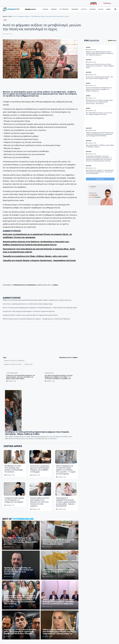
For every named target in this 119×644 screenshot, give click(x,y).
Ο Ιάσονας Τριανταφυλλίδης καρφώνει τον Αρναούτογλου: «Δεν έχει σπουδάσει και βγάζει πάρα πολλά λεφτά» (21, 377)
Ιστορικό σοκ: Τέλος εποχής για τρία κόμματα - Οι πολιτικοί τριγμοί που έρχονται (29, 311)
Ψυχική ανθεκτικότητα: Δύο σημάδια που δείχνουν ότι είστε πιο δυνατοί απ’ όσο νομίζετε (40, 502)
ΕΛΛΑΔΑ (101, 9)
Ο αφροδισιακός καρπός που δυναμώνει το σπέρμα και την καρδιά (14, 500)
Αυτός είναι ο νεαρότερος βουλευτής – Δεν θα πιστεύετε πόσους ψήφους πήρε (28, 304)
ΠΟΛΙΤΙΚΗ (45, 9)
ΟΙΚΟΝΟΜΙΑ (75, 9)
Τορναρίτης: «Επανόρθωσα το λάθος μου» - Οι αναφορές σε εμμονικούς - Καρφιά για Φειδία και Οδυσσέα (20, 632)
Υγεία (10, 16)
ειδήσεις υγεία (28, 364)
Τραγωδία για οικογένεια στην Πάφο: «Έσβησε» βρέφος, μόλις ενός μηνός (35, 256)
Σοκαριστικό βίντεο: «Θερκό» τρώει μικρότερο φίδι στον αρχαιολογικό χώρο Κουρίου (30, 315)
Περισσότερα (100, 179)
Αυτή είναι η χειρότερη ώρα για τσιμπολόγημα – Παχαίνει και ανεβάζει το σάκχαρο (40, 469)
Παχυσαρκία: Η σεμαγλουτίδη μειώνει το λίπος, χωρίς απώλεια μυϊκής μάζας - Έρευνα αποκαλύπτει (66, 502)
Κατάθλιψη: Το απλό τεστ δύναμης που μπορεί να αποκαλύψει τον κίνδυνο (14, 469)
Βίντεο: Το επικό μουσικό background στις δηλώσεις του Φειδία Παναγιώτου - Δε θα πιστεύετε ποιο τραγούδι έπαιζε (40, 308)
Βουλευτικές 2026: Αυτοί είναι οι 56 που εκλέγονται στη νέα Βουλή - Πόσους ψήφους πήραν (58, 542)
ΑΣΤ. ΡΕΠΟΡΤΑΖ (64, 9)
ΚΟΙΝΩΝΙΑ (54, 9)
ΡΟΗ (92, 40)
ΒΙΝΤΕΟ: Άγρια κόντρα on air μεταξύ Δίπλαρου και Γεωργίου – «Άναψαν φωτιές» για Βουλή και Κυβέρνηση (36, 319)
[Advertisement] (99, 123)
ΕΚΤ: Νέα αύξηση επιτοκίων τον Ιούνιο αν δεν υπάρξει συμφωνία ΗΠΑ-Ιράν (99, 114)
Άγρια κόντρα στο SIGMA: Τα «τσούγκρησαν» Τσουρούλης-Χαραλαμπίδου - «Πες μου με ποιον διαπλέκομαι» (100, 172)
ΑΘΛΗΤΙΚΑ (93, 9)
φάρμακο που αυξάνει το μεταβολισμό (14, 361)
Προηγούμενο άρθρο (12, 373)
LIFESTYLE (84, 9)
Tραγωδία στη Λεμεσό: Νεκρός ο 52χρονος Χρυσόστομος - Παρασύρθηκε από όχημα (39, 260)
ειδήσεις (55, 285)
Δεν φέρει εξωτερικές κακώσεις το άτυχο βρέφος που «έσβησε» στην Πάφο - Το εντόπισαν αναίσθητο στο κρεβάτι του (59, 377)
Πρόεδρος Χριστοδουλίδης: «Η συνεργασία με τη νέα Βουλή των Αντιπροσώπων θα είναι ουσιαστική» (19, 571)
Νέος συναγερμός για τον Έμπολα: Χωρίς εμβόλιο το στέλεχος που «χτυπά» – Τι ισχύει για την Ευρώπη (66, 470)
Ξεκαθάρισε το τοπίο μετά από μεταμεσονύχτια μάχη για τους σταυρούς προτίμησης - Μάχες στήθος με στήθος (37, 433)
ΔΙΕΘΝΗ (108, 9)
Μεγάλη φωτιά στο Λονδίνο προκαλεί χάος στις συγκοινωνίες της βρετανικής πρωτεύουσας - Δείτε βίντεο (99, 102)
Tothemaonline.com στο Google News (24, 285)
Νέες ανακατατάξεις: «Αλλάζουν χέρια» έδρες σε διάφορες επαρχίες (100, 146)
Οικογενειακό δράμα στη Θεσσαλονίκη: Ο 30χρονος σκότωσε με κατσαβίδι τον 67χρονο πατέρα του (99, 89)
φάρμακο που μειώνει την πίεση (13, 364)
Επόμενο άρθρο (49, 373)
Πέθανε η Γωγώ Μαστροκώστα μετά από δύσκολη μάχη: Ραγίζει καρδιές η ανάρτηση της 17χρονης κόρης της (37, 300)
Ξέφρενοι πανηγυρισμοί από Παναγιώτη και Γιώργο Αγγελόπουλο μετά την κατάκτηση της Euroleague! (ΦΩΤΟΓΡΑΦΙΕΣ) (100, 134)
